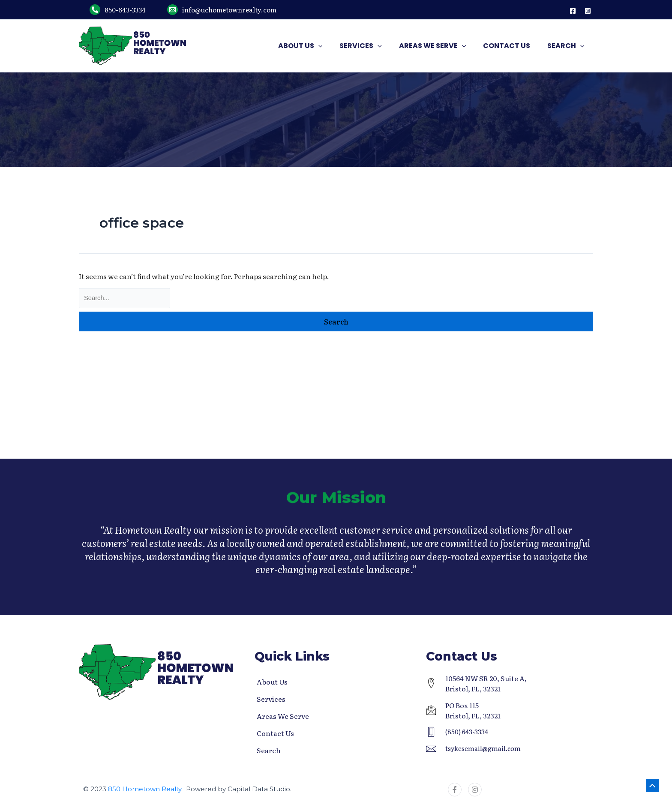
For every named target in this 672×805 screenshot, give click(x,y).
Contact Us (275, 733)
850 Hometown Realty (145, 789)
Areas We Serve (283, 716)
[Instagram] (588, 11)
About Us (272, 682)
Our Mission (336, 503)
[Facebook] (573, 11)
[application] (334, 46)
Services (271, 699)
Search (269, 750)
